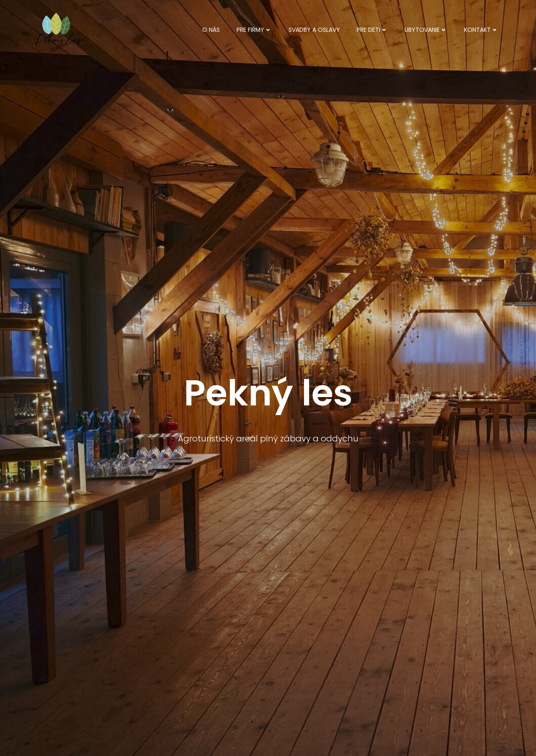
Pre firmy (254, 30)
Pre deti (372, 30)
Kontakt (481, 30)
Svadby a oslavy (314, 30)
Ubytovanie (426, 30)
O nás (211, 30)
